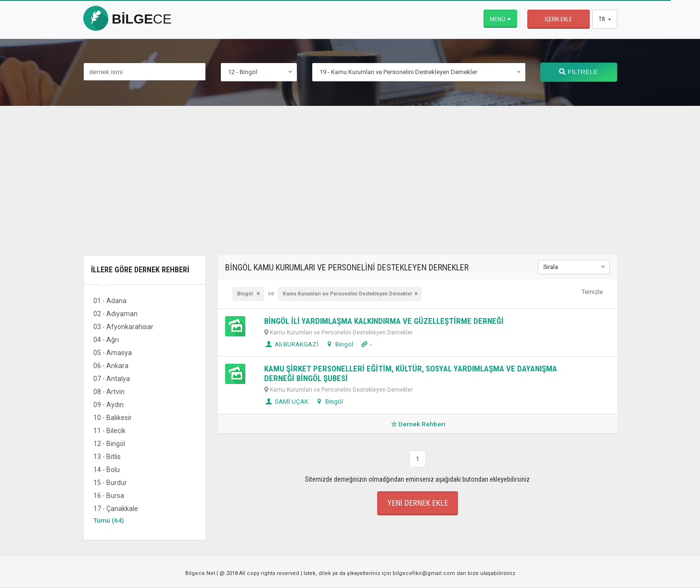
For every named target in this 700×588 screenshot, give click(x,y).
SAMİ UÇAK (286, 401)
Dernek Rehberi (417, 424)
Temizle (592, 292)
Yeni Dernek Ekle (418, 503)
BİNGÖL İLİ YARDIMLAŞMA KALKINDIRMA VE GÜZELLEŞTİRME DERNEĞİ (384, 321)
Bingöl (246, 294)
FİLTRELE (578, 72)
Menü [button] (497, 19)
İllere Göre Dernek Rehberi (140, 270)
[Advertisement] (350, 188)
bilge (127, 19)
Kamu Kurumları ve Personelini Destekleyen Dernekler (348, 294)
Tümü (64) (108, 520)
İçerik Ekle (558, 19)
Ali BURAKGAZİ (291, 344)
